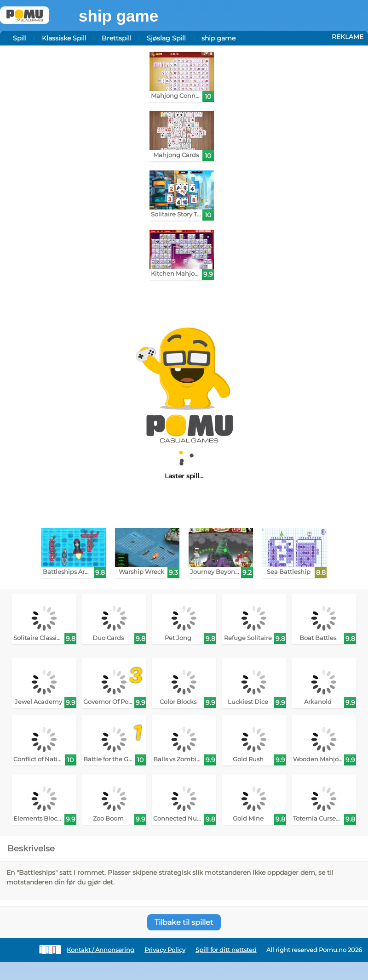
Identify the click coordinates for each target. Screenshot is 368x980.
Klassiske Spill (64, 38)
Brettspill (117, 38)
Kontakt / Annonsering (101, 950)
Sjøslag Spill (166, 38)
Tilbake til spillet (184, 922)
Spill (20, 38)
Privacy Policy (165, 950)
